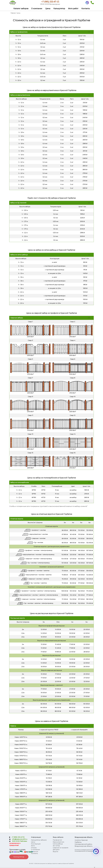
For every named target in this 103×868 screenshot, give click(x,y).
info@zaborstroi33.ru (20, 840)
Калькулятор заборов (39, 841)
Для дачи (56, 850)
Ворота (55, 852)
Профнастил (57, 841)
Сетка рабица (58, 844)
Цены (48, 9)
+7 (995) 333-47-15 (51, 2)
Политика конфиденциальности (84, 850)
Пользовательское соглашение (84, 852)
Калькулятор (59, 9)
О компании (37, 9)
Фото (33, 846)
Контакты (86, 9)
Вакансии (35, 852)
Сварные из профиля (61, 848)
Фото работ (73, 9)
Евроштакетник (59, 843)
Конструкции (36, 844)
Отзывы (34, 848)
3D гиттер (56, 846)
